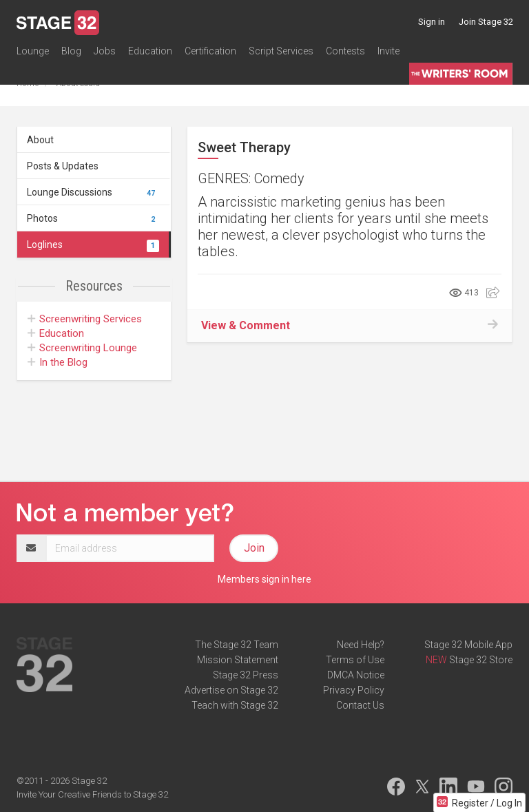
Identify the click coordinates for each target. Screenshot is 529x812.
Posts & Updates (63, 166)
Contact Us (360, 705)
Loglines (93, 244)
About (40, 140)
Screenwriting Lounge (82, 348)
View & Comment (246, 325)
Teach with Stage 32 (235, 705)
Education (150, 51)
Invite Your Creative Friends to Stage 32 (92, 794)
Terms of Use (355, 660)
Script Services (281, 51)
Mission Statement (238, 660)
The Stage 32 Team (237, 645)
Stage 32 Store (481, 660)
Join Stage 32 (486, 22)
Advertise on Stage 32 (231, 690)
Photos (93, 218)
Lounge (33, 51)
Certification (210, 51)
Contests (345, 51)
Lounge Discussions (93, 192)
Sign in (432, 22)
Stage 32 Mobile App (468, 645)
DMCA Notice (356, 675)
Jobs (105, 51)
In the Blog (58, 362)
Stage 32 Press (246, 675)
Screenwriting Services (85, 319)
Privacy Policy (354, 690)
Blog (71, 51)
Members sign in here (264, 579)
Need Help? (361, 645)
